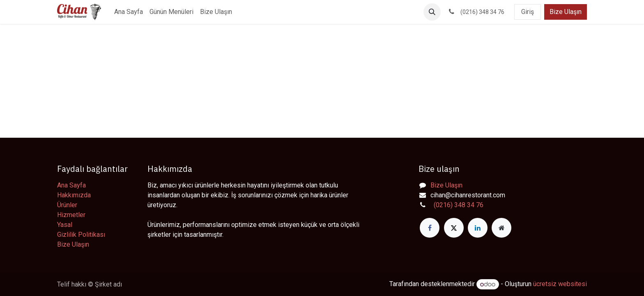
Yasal (65, 225)
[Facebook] (430, 228)
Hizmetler (71, 215)
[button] (432, 12)
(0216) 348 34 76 (457, 205)
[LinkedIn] (478, 228)
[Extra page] (501, 228)
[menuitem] (129, 12)
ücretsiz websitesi (560, 284)
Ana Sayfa (71, 185)
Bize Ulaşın (566, 12)
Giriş (528, 12)
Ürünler (67, 205)
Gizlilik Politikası (81, 235)
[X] (454, 228)
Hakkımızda (74, 195)
